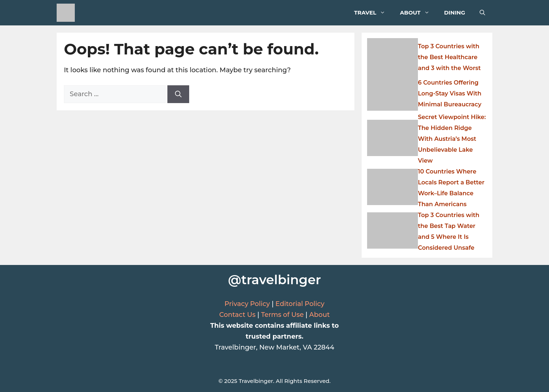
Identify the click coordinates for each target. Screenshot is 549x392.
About (418, 13)
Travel (373, 13)
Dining (455, 13)
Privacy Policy (247, 304)
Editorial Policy (300, 304)
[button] (482, 13)
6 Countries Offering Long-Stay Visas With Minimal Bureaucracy (450, 93)
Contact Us (237, 315)
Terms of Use (282, 315)
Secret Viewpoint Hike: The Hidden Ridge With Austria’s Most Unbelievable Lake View (452, 139)
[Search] (178, 94)
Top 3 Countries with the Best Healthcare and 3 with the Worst (449, 57)
